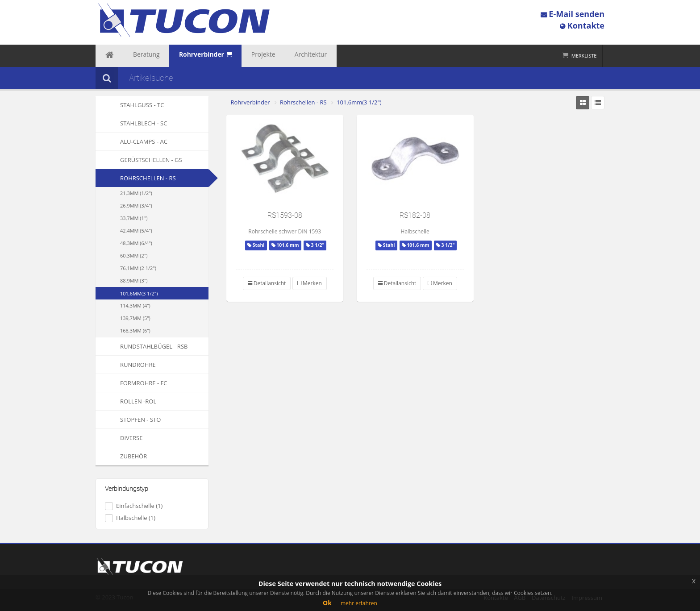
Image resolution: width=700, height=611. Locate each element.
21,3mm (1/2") (136, 193)
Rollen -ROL (126, 401)
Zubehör (121, 456)
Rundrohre (126, 365)
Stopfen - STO (128, 420)
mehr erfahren (359, 603)
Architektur (277, 56)
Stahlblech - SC (131, 123)
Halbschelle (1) (130, 518)
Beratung (137, 56)
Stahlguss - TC (130, 105)
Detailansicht (267, 283)
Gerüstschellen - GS (139, 160)
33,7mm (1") (134, 218)
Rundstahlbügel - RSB (142, 346)
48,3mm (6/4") (136, 243)
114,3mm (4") (135, 305)
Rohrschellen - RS (148, 178)
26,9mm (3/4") (136, 206)
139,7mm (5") (135, 318)
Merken (310, 283)
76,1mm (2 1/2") (138, 268)
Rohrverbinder (250, 102)
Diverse (119, 438)
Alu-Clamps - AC (131, 141)
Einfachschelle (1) (134, 506)
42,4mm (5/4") (136, 231)
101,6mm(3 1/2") (139, 293)
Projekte (237, 56)
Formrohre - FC (131, 383)
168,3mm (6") (135, 330)
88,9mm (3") (134, 281)
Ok (327, 603)
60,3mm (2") (134, 256)
